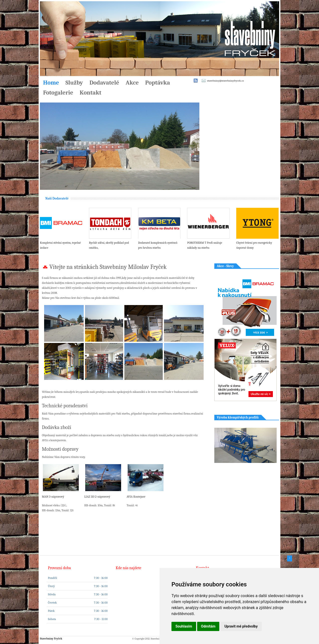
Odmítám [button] (208, 626)
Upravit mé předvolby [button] (241, 626)
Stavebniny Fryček (51, 639)
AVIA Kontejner (136, 497)
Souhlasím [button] (184, 626)
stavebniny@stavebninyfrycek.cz (225, 81)
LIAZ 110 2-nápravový (97, 497)
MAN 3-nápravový (53, 497)
